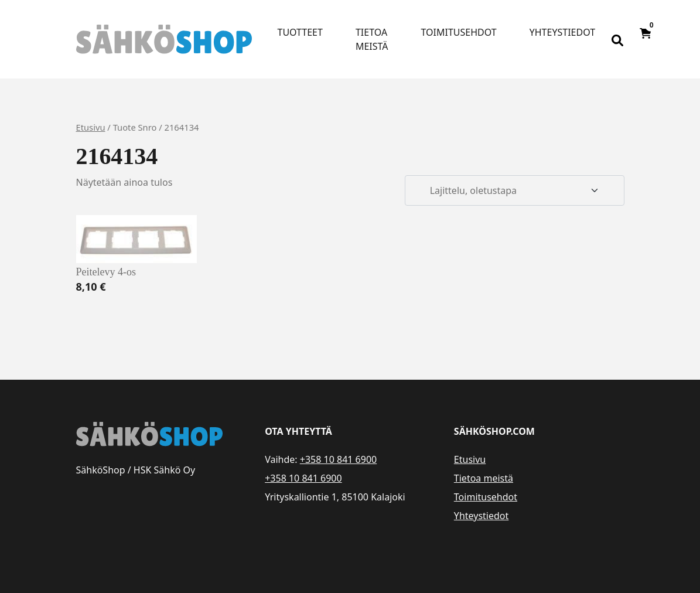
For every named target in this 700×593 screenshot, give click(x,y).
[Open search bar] (617, 39)
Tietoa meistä (372, 39)
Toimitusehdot (459, 32)
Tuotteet (300, 32)
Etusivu (91, 127)
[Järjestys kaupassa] (514, 190)
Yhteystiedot (562, 32)
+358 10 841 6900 (338, 459)
